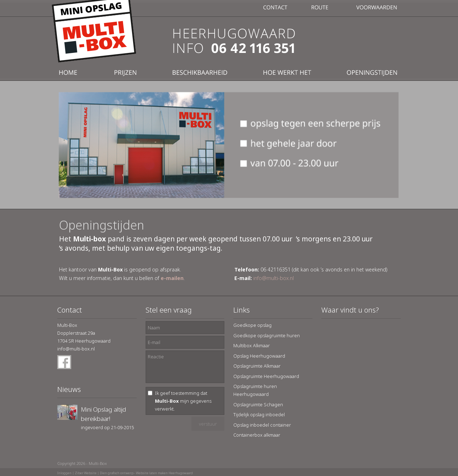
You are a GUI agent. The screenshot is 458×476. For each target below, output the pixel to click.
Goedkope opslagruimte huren (267, 335)
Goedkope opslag (252, 325)
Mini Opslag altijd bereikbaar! (103, 414)
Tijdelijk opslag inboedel (259, 414)
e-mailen (172, 278)
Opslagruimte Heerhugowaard (266, 376)
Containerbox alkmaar (257, 435)
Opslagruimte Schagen (258, 404)
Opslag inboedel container (262, 425)
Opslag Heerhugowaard (259, 356)
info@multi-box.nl (274, 278)
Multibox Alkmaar (252, 345)
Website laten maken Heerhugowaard (164, 473)
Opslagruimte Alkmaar (257, 366)
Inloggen (64, 473)
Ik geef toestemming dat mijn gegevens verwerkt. (183, 401)
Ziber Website (86, 473)
